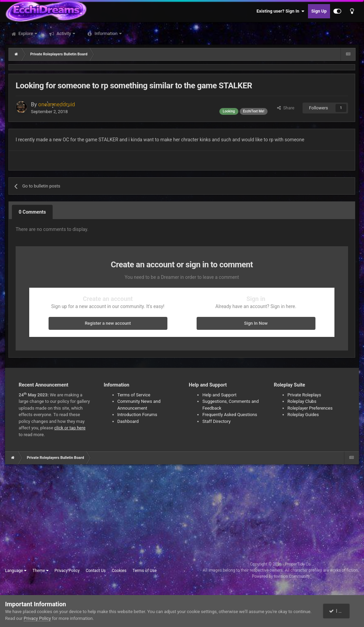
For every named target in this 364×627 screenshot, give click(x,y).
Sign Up (319, 11)
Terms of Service (134, 395)
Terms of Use (144, 571)
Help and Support (220, 395)
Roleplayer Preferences (310, 408)
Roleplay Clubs (302, 401)
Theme (41, 571)
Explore (26, 33)
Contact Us (96, 571)
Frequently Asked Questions (230, 415)
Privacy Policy (67, 571)
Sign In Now (256, 323)
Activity (64, 33)
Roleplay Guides (303, 415)
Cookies (119, 571)
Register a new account (108, 323)
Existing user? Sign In (281, 11)
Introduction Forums (137, 415)
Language (16, 571)
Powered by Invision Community (281, 576)
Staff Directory (216, 421)
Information (106, 33)
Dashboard (128, 421)
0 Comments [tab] (32, 212)
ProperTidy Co (298, 564)
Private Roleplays (304, 395)
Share (286, 108)
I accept (340, 611)
